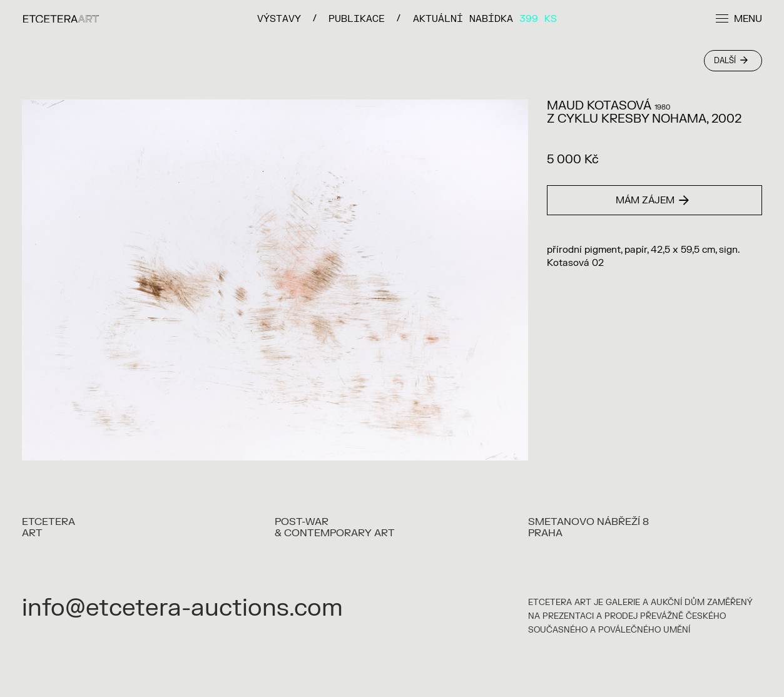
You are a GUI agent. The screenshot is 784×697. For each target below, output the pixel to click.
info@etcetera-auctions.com (182, 608)
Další (731, 61)
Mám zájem (652, 201)
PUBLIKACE (357, 18)
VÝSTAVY (279, 18)
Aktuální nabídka (485, 18)
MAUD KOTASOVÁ (599, 106)
